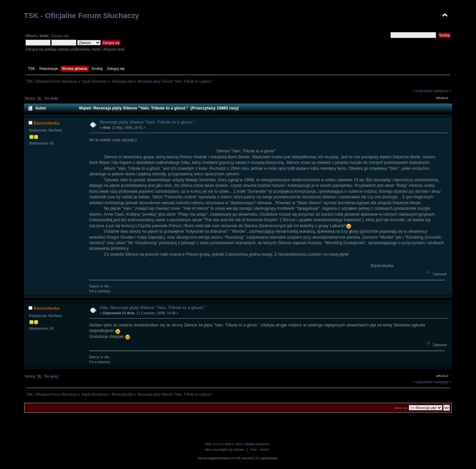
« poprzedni (423, 91)
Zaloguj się (60, 36)
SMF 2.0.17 (213, 444)
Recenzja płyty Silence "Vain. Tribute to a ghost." (147, 122)
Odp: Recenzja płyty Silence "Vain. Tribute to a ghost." (153, 308)
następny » (442, 91)
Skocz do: (401, 408)
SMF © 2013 (234, 444)
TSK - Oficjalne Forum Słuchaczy (82, 16)
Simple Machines (257, 444)
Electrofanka (47, 123)
